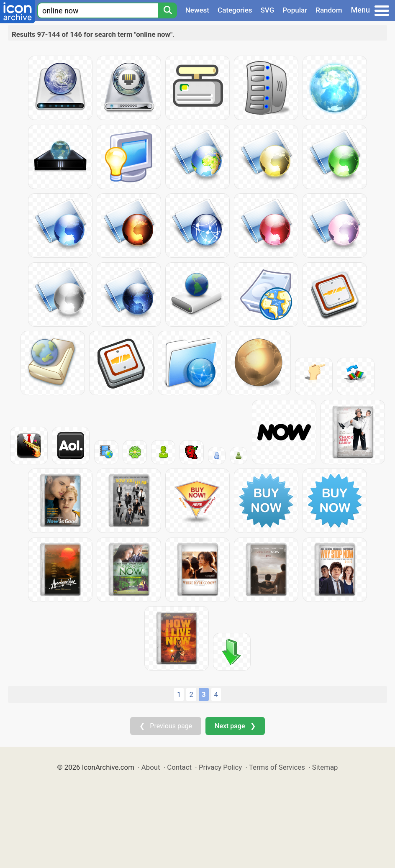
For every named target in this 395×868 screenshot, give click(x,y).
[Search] (167, 10)
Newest (197, 10)
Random (329, 10)
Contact (179, 767)
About (151, 767)
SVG (268, 10)
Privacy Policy (220, 767)
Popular (295, 10)
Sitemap (325, 767)
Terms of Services (277, 767)
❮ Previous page (166, 726)
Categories (235, 10)
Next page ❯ (235, 726)
